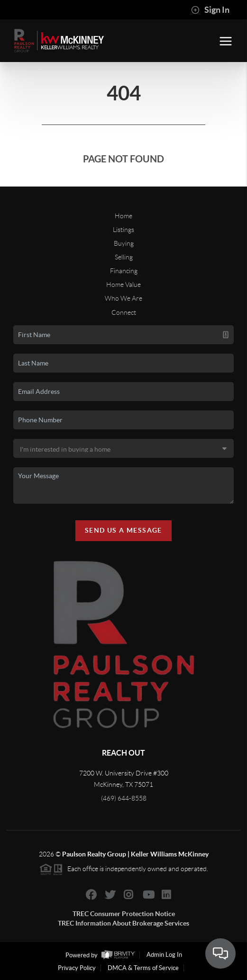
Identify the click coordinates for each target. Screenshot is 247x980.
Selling (124, 257)
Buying (124, 243)
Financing (124, 271)
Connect (124, 312)
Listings (123, 230)
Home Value (123, 285)
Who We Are (123, 298)
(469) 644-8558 (124, 798)
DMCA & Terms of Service (143, 968)
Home (123, 216)
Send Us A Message (123, 530)
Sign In (210, 10)
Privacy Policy (77, 968)
